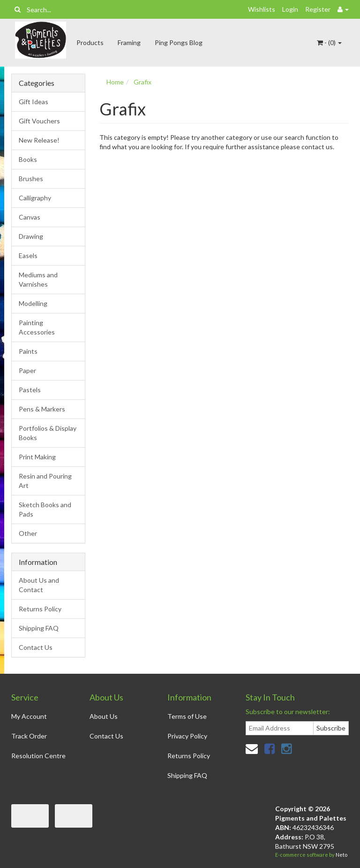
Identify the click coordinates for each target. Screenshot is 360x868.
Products (90, 42)
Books (28, 159)
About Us (104, 716)
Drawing (31, 236)
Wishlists (262, 9)
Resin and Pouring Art (45, 481)
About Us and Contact (39, 585)
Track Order (29, 736)
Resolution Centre (38, 756)
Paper (27, 370)
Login (290, 9)
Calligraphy (35, 198)
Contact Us (36, 647)
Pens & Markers (42, 409)
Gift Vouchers (39, 121)
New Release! (39, 140)
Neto (341, 855)
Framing (129, 42)
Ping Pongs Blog (179, 42)
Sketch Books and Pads (45, 509)
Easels (28, 255)
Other (28, 533)
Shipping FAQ (39, 628)
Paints (28, 351)
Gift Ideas (34, 102)
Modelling (33, 303)
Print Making (37, 457)
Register (318, 9)
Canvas (30, 217)
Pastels (30, 390)
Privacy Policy (187, 736)
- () (329, 42)
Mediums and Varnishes (38, 279)
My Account (29, 716)
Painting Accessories (37, 327)
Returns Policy (40, 609)
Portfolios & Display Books (48, 433)
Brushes (31, 179)
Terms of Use (187, 716)
